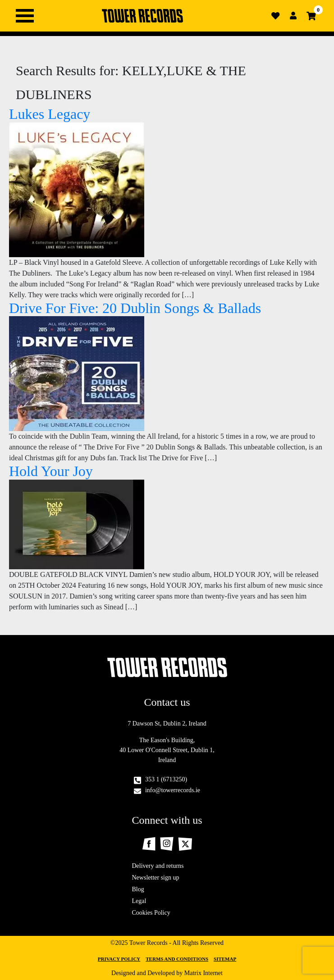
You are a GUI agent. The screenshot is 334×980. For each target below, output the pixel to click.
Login (293, 16)
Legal (139, 901)
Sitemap (225, 959)
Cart (311, 16)
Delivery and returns (158, 866)
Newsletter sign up (156, 878)
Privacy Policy (119, 959)
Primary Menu (25, 16)
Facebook (149, 844)
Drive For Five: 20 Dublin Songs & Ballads (135, 308)
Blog (138, 889)
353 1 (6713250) (166, 779)
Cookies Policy (151, 913)
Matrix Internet (204, 973)
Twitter (185, 844)
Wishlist (275, 16)
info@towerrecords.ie (173, 790)
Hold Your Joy (51, 471)
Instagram (167, 844)
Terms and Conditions (177, 959)
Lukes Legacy (50, 114)
